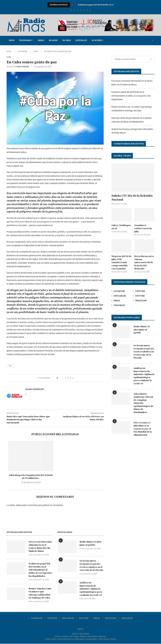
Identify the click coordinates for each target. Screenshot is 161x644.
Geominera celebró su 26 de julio (143, 228)
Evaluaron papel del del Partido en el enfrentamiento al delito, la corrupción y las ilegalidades (131, 96)
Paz (10, 366)
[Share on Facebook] (66, 378)
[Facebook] (71, 10)
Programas (25, 40)
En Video (67, 40)
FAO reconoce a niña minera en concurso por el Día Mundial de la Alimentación (143, 429)
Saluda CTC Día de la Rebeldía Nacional (132, 198)
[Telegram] (90, 10)
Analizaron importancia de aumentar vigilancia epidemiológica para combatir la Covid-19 (144, 376)
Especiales (81, 40)
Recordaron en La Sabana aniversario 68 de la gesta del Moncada (144, 262)
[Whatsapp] (87, 10)
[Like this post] (61, 378)
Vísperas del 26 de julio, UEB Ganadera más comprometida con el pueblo (121, 262)
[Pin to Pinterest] (71, 378)
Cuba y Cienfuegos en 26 (121, 227)
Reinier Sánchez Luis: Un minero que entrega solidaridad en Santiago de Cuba (40, 594)
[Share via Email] (73, 378)
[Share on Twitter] (68, 378)
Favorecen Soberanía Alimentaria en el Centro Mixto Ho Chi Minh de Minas (40, 547)
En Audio (53, 40)
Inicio (12, 40)
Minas (41, 40)
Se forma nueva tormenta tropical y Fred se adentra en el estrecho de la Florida (144, 352)
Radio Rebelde (23, 67)
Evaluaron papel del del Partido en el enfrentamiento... (105, 5)
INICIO (81, 629)
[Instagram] (77, 10)
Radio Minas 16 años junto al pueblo (142, 330)
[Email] (84, 10)
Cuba (36, 51)
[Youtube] (81, 10)
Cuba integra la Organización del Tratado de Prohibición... (31, 477)
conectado (32, 505)
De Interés (97, 40)
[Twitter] (74, 10)
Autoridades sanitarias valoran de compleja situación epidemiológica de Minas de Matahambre (143, 403)
